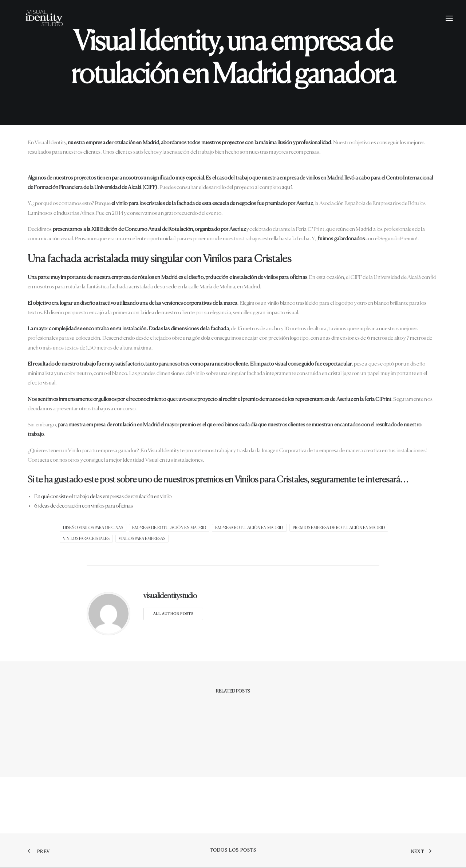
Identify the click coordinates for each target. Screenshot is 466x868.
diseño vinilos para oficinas (93, 528)
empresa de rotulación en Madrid (123, 143)
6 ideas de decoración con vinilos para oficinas (84, 506)
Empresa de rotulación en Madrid (169, 528)
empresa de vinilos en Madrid (312, 178)
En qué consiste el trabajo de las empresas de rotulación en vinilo (103, 496)
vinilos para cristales (86, 539)
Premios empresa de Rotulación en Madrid (339, 528)
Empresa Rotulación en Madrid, (249, 528)
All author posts (173, 614)
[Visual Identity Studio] (54, 28)
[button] (449, 28)
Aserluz (305, 203)
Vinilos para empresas (142, 539)
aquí (287, 187)
